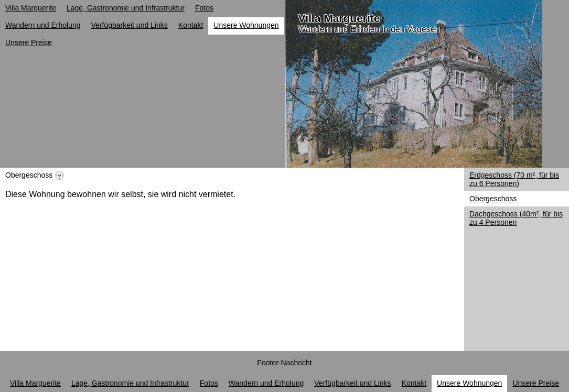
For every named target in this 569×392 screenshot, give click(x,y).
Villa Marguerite (339, 18)
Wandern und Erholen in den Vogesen (369, 29)
